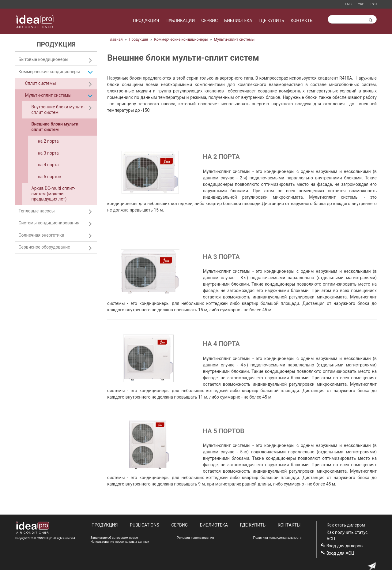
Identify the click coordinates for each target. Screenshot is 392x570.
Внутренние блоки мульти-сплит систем (58, 110)
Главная (116, 39)
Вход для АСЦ (340, 553)
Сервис (209, 21)
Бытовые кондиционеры (44, 59)
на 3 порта (221, 257)
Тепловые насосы (37, 211)
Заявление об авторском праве (114, 538)
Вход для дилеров (345, 546)
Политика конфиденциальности (277, 538)
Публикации (180, 21)
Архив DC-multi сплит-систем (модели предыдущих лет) (53, 194)
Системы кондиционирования (49, 223)
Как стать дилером (346, 525)
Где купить (271, 21)
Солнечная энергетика (41, 235)
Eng (348, 4)
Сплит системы (41, 83)
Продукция (146, 21)
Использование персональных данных (120, 542)
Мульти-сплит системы (234, 39)
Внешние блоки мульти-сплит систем (56, 127)
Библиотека (238, 21)
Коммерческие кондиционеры (181, 39)
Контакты (302, 21)
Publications (144, 525)
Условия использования (195, 538)
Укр (361, 4)
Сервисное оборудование (44, 247)
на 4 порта (221, 344)
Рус (374, 4)
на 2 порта (221, 157)
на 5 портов (223, 431)
